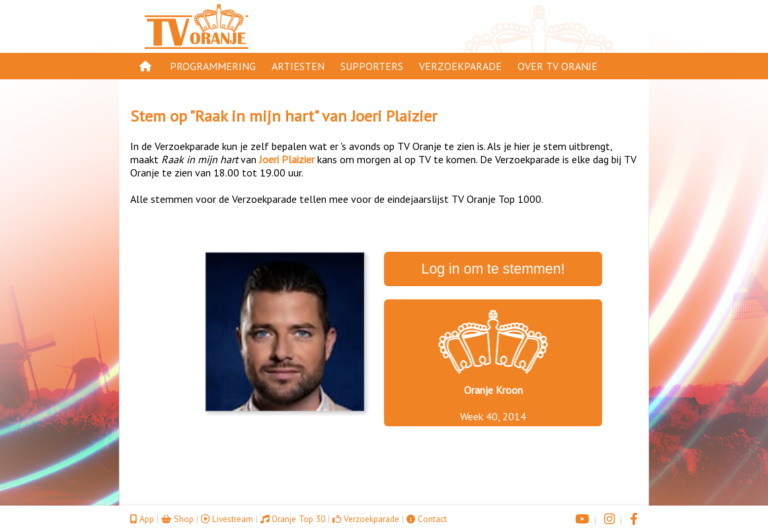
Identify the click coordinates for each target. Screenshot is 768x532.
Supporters (372, 66)
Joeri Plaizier (394, 116)
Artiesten (298, 66)
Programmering (213, 66)
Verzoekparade (460, 66)
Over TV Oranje (557, 66)
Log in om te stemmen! (493, 269)
